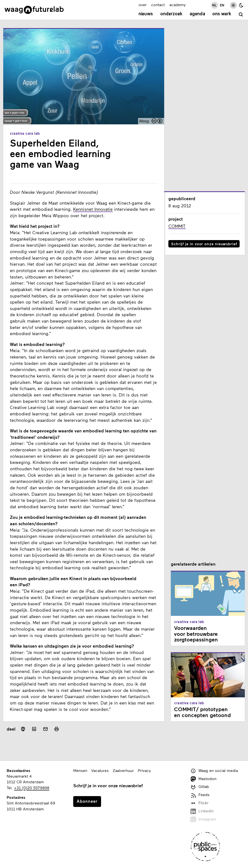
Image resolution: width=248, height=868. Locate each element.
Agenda (197, 14)
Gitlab (200, 787)
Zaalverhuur (123, 770)
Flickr (200, 803)
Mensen (80, 770)
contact (158, 5)
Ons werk (222, 14)
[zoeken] (241, 15)
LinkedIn (202, 811)
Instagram (203, 819)
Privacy (144, 770)
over (143, 5)
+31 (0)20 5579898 (32, 788)
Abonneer (87, 801)
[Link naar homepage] (34, 10)
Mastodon (204, 779)
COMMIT (177, 226)
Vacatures (100, 770)
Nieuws (146, 14)
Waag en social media (214, 771)
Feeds (200, 795)
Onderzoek (171, 14)
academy (177, 5)
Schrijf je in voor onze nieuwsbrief (204, 244)
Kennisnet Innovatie (93, 209)
